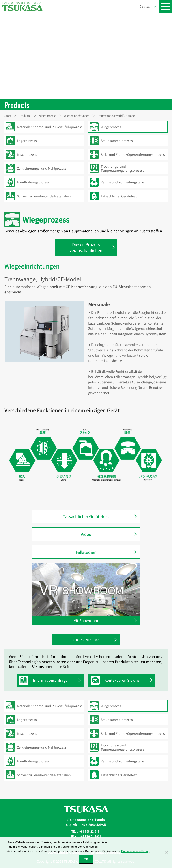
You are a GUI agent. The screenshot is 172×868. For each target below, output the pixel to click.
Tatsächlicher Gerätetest (86, 516)
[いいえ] (166, 852)
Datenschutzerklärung (135, 851)
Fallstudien (86, 552)
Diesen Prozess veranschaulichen (86, 247)
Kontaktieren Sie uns (116, 680)
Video (86, 534)
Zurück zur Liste (86, 640)
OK (86, 859)
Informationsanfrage (44, 680)
